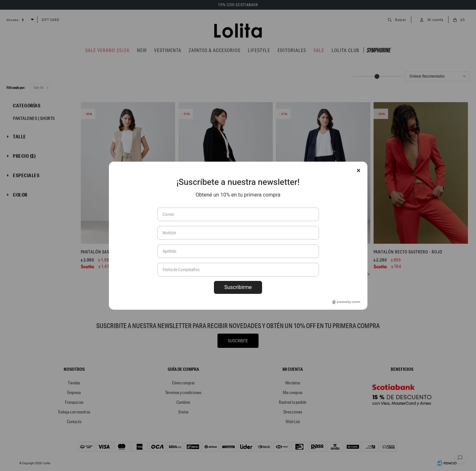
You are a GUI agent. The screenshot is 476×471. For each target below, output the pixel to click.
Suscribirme (238, 287)
